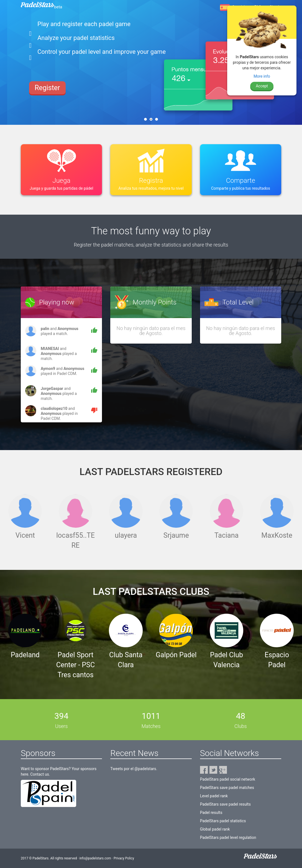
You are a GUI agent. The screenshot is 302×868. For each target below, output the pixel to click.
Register (47, 81)
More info (262, 76)
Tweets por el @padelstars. (134, 769)
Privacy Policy (124, 858)
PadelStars (41, 7)
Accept (262, 86)
